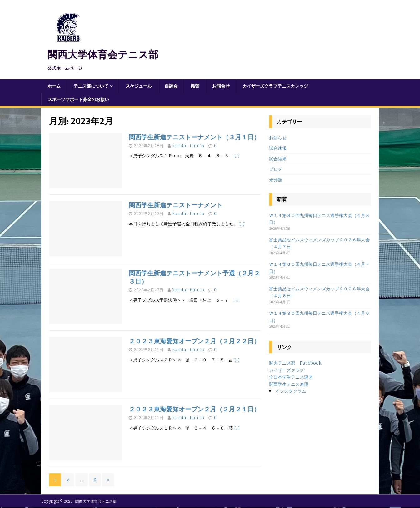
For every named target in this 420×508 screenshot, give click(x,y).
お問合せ (221, 86)
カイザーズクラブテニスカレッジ (275, 86)
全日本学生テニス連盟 (291, 377)
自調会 (171, 86)
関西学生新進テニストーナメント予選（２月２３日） (194, 277)
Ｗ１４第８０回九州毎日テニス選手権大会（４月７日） (319, 267)
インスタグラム (291, 391)
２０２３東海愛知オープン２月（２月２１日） (194, 409)
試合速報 (278, 148)
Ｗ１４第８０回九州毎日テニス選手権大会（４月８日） (319, 219)
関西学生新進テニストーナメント (176, 205)
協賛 (195, 86)
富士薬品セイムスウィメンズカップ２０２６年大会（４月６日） (319, 292)
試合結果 (278, 159)
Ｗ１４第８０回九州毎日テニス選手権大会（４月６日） (319, 317)
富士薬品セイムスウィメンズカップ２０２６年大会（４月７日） (319, 243)
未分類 (276, 180)
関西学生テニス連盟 (289, 384)
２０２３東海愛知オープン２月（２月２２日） (194, 341)
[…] (237, 156)
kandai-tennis (188, 146)
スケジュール (139, 86)
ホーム (54, 86)
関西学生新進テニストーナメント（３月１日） (194, 137)
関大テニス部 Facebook (295, 363)
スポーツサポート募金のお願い (78, 99)
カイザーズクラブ (287, 370)
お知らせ (278, 138)
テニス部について (91, 86)
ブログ (276, 169)
